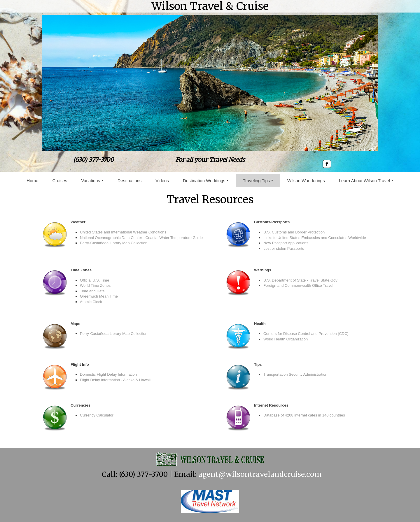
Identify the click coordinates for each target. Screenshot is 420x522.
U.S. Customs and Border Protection (294, 232)
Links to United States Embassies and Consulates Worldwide (315, 238)
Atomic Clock (91, 302)
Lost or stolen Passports (284, 248)
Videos (162, 181)
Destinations (130, 181)
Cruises (60, 181)
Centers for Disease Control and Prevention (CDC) (306, 334)
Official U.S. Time (94, 280)
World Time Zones (95, 285)
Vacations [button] (91, 181)
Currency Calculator (97, 415)
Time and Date (92, 291)
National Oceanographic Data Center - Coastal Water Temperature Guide (141, 238)
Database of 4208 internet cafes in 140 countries (304, 415)
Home (32, 181)
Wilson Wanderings (306, 181)
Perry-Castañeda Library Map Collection (114, 243)
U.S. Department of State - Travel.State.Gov (300, 280)
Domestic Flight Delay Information (108, 374)
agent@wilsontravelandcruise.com (260, 474)
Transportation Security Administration (295, 374)
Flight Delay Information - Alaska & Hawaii (115, 380)
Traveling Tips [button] (256, 181)
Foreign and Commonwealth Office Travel (298, 285)
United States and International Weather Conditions (123, 232)
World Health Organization (286, 339)
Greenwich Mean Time (99, 296)
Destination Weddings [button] (204, 181)
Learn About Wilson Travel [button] (364, 181)
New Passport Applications (286, 243)
